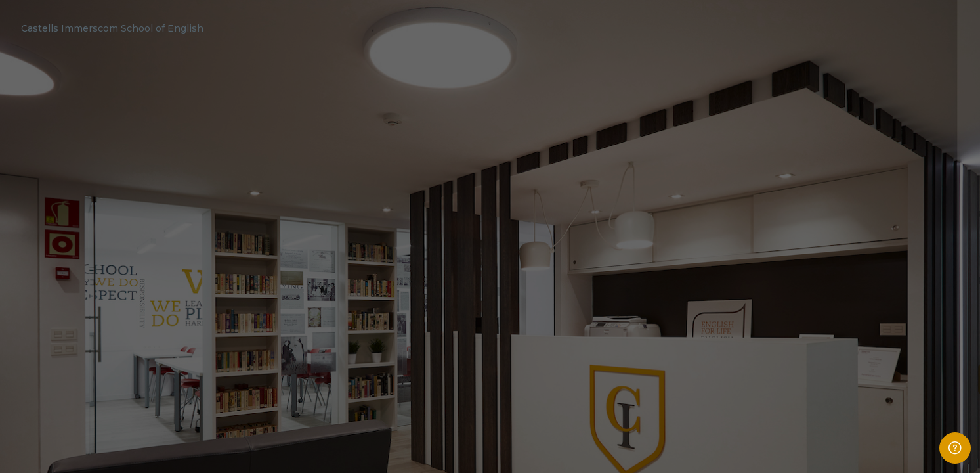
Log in (842, 379)
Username (749, 214)
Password (748, 281)
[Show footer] (955, 448)
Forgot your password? (924, 344)
